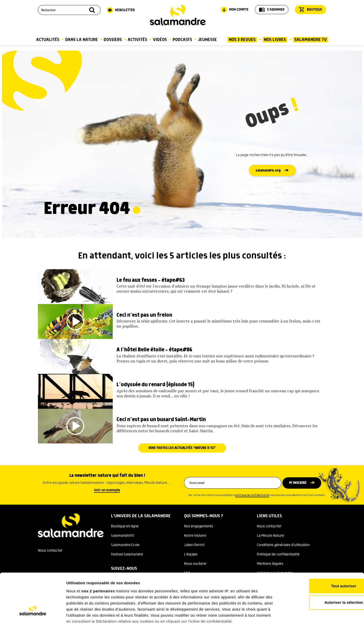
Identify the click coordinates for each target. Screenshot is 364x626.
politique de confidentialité (252, 511)
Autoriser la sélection (322, 565)
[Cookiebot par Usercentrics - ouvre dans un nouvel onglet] (33, 616)
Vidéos (160, 40)
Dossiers (113, 40)
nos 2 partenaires (98, 554)
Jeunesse (207, 40)
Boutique (310, 10)
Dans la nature (82, 40)
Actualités (48, 40)
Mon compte (235, 10)
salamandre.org (268, 170)
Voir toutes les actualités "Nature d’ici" (182, 463)
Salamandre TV (311, 40)
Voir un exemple (107, 506)
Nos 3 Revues (242, 40)
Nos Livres (275, 40)
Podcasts (182, 40)
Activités (137, 40)
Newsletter (121, 10)
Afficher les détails (278, 616)
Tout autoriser (322, 549)
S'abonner (272, 10)
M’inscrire (299, 498)
